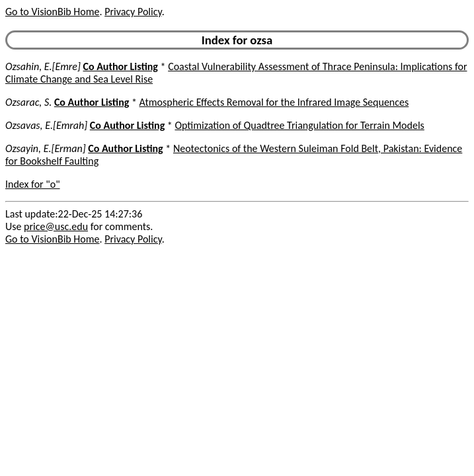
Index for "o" (33, 184)
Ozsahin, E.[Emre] (43, 66)
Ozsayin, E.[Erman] (46, 148)
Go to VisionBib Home (52, 12)
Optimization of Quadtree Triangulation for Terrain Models (299, 125)
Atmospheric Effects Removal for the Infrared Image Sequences (274, 102)
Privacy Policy (133, 12)
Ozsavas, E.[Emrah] (46, 125)
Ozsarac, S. (28, 102)
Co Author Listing (120, 66)
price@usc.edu (56, 226)
